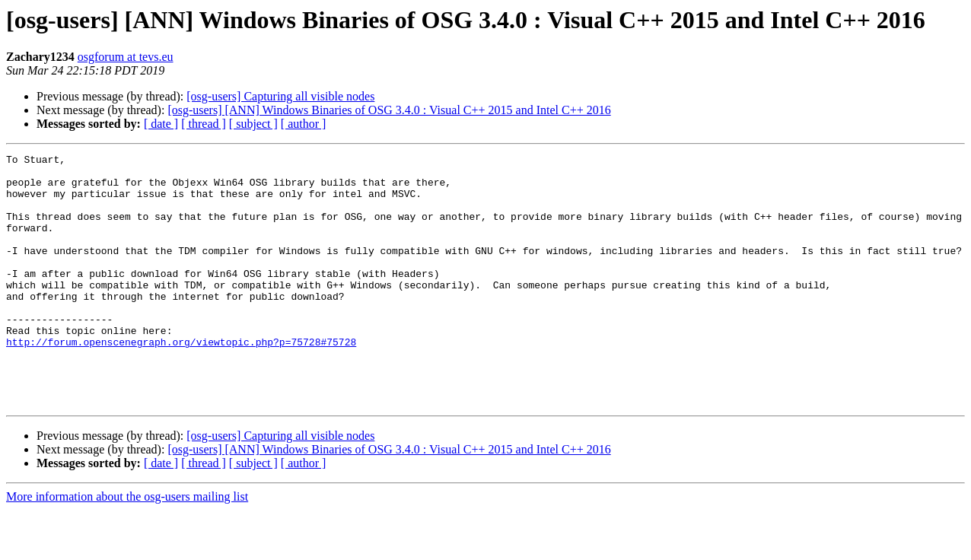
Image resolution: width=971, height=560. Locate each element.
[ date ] (161, 124)
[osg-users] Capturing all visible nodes (280, 96)
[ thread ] (204, 124)
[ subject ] (253, 124)
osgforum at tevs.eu (126, 57)
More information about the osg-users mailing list (127, 547)
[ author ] (304, 124)
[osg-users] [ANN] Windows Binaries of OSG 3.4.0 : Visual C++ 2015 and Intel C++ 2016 (389, 110)
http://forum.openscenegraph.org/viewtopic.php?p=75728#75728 (181, 380)
